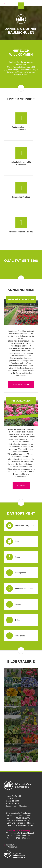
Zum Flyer (21, 485)
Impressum (10, 845)
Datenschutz (12, 847)
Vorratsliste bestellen (21, 385)
